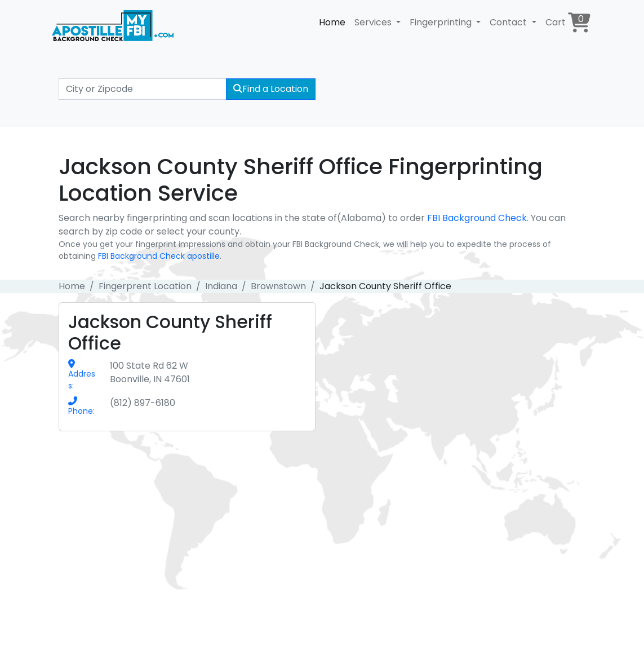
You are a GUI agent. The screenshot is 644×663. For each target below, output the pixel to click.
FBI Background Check (477, 218)
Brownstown (278, 286)
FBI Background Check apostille (159, 256)
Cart (568, 22)
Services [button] (374, 22)
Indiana (221, 286)
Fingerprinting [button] (442, 22)
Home (332, 22)
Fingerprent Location (145, 286)
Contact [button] (509, 22)
